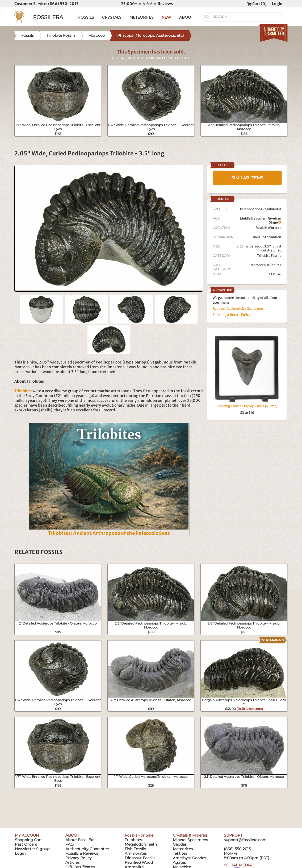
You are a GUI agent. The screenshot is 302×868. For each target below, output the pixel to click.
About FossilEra (80, 840)
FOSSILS (86, 17)
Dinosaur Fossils (140, 858)
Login (277, 4)
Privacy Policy (79, 858)
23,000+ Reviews (147, 4)
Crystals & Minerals (190, 835)
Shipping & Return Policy (232, 315)
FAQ (70, 844)
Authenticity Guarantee (87, 849)
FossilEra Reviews (82, 853)
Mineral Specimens (190, 840)
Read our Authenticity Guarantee (238, 309)
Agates (179, 862)
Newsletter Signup (32, 849)
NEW (166, 17)
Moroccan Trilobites (266, 265)
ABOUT (186, 17)
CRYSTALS (112, 17)
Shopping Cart (28, 840)
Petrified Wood (139, 862)
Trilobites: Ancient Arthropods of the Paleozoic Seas (109, 533)
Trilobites (133, 840)
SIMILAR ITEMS (247, 178)
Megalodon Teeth (141, 844)
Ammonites (136, 853)
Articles (72, 862)
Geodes (180, 844)
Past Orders (26, 844)
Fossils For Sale (139, 835)
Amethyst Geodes (189, 858)
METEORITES (142, 17)
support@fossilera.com (245, 840)
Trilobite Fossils (269, 256)
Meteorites (183, 849)
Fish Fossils (135, 849)
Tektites (180, 853)
